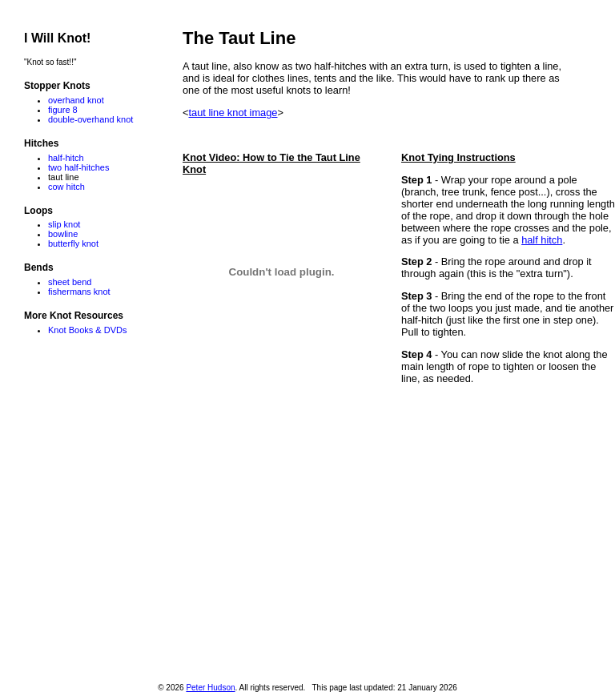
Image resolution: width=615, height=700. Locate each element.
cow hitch (66, 187)
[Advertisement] (399, 531)
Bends (39, 268)
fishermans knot (79, 292)
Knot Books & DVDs (87, 330)
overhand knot (76, 100)
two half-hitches (78, 167)
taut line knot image (233, 113)
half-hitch (66, 158)
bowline (63, 234)
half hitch (542, 240)
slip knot (64, 224)
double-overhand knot (90, 119)
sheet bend (70, 282)
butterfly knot (73, 243)
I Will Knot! (57, 38)
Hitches (41, 143)
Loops (38, 211)
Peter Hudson (210, 688)
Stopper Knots (57, 86)
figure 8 (63, 110)
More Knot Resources (74, 316)
